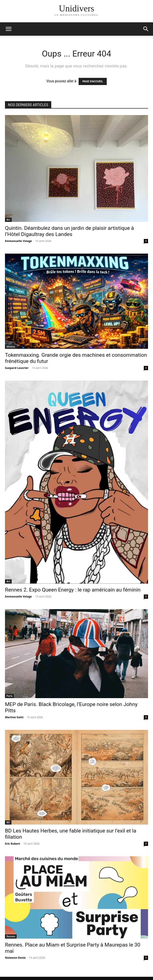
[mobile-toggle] (8, 29)
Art (8, 220)
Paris (9, 696)
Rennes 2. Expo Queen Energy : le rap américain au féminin (73, 590)
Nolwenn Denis (15, 958)
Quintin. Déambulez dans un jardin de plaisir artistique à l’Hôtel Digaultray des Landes (69, 231)
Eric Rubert (13, 844)
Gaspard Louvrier (17, 368)
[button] (146, 29)
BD (8, 822)
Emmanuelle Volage (18, 241)
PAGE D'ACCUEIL (93, 81)
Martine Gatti (14, 717)
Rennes (11, 936)
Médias (11, 347)
